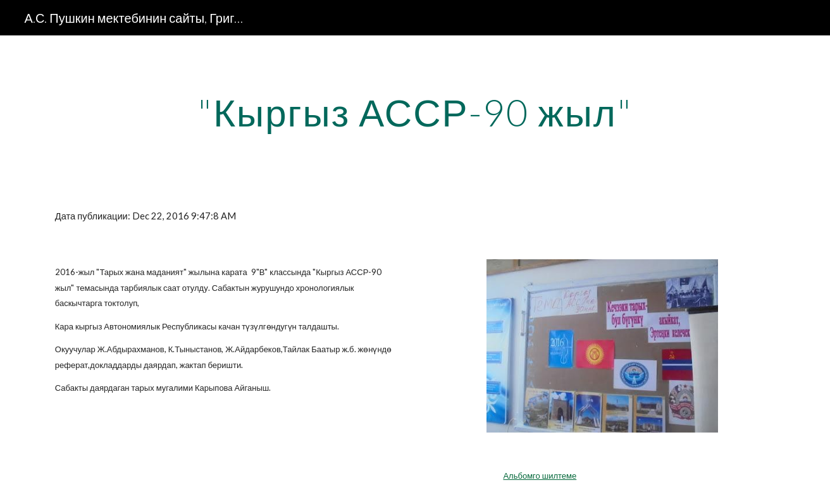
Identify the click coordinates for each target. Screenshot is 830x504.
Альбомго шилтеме (540, 476)
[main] (415, 112)
